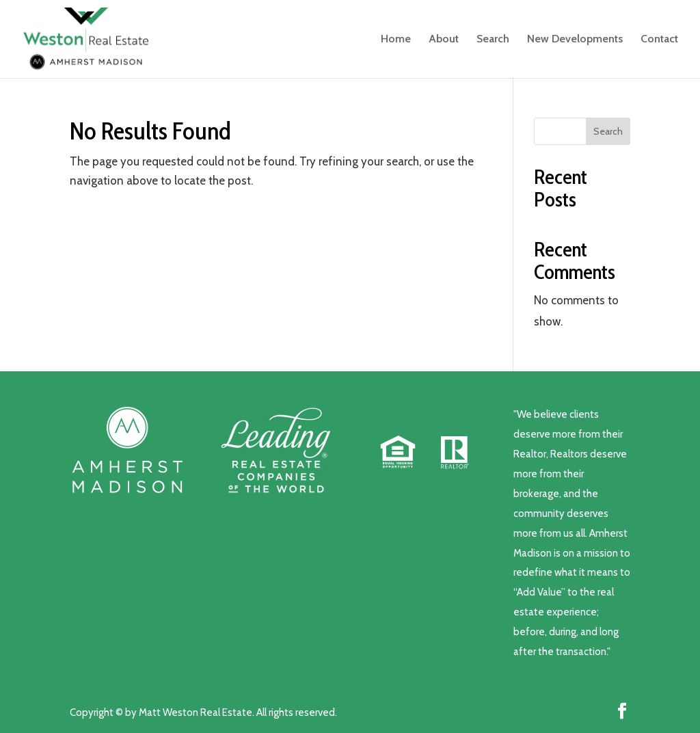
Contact (659, 40)
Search (493, 40)
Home (396, 40)
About (444, 40)
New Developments (575, 40)
